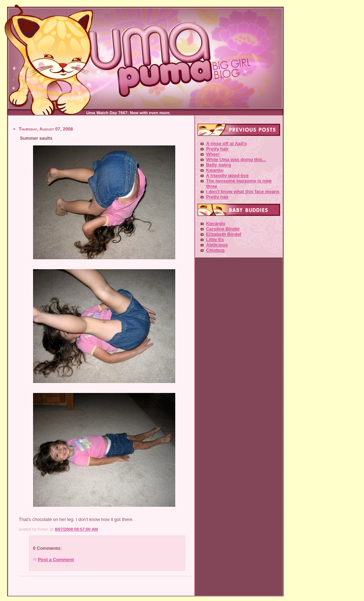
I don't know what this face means (243, 192)
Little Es (215, 240)
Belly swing (219, 165)
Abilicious (217, 245)
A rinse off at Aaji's (226, 143)
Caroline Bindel (223, 229)
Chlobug (215, 250)
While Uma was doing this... (236, 159)
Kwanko (215, 170)
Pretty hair (217, 149)
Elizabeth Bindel (224, 234)
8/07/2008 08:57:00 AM (76, 529)
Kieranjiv (216, 224)
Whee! (213, 154)
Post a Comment (56, 560)
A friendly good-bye (227, 175)
